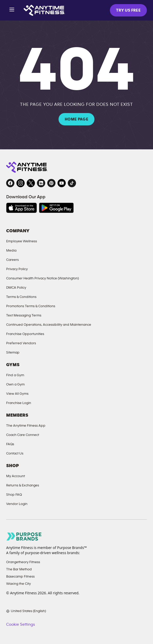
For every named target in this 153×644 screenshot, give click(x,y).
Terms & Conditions (21, 297)
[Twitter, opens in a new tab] (31, 183)
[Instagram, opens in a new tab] (21, 183)
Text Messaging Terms (24, 315)
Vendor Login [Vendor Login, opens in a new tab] (17, 504)
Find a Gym (15, 375)
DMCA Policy (16, 287)
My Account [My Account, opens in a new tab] (16, 476)
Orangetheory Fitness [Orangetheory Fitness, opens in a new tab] (23, 562)
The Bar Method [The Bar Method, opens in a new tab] (19, 569)
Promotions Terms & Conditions (31, 306)
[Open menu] (12, 10)
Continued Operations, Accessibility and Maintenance (49, 325)
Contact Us (15, 453)
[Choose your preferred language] (26, 611)
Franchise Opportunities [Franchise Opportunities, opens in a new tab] (25, 334)
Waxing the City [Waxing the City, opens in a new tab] (18, 584)
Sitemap (13, 352)
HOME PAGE (76, 119)
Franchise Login (19, 403)
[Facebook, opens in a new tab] (10, 183)
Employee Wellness (22, 241)
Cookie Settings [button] (20, 624)
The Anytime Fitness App (26, 426)
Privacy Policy (17, 269)
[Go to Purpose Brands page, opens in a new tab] (24, 536)
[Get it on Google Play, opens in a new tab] (56, 208)
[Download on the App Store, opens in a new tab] (22, 208)
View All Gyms (17, 394)
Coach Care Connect (23, 435)
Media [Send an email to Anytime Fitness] (11, 250)
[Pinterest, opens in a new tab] (51, 183)
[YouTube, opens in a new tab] (62, 183)
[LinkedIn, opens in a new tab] (41, 183)
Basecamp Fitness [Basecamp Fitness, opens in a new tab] (20, 576)
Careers (12, 260)
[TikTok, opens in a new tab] (72, 183)
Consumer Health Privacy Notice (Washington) (42, 278)
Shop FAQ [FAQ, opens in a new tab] (14, 495)
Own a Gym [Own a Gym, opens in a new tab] (15, 384)
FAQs (10, 444)
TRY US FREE (128, 10)
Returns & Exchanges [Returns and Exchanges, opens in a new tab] (23, 485)
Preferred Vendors (21, 343)
